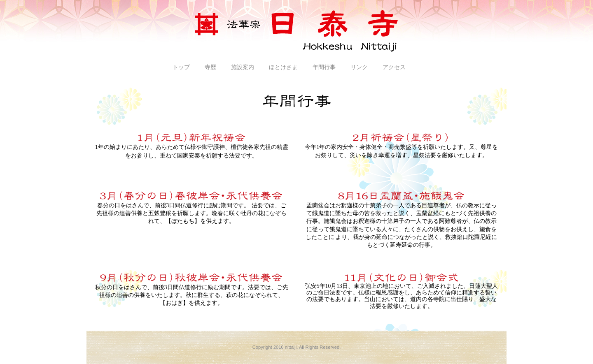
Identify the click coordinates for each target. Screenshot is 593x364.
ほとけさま (283, 67)
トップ (181, 67)
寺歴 (210, 67)
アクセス (394, 67)
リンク (359, 67)
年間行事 (324, 67)
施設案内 (243, 67)
